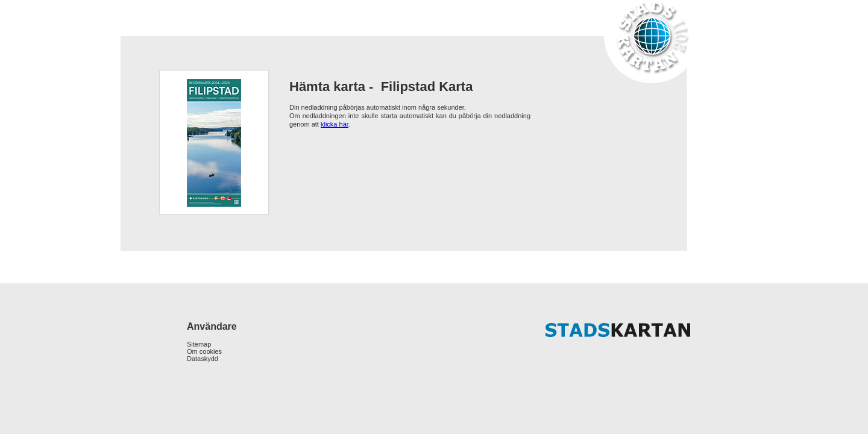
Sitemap (199, 344)
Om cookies (204, 351)
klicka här (335, 124)
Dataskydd (203, 359)
